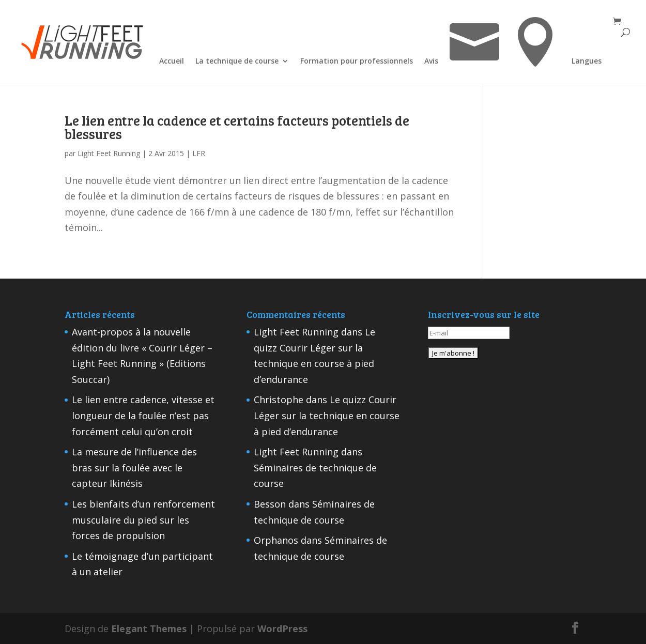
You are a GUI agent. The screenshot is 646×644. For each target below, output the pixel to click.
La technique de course (237, 62)
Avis (431, 62)
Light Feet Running (109, 153)
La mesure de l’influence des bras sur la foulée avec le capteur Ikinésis (134, 467)
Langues (587, 62)
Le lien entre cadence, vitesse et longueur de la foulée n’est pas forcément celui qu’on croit (143, 415)
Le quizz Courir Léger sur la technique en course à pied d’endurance (327, 415)
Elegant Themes (149, 628)
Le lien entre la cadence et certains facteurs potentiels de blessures (237, 127)
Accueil (172, 62)
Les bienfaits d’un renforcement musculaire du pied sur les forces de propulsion (143, 520)
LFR (199, 153)
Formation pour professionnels (357, 62)
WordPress (282, 628)
